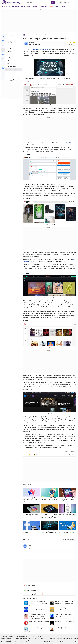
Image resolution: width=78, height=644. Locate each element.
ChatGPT (29, 6)
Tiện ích (63, 6)
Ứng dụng (23, 637)
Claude (23, 6)
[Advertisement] (39, 22)
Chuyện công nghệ (47, 35)
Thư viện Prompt (43, 6)
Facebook (37, 637)
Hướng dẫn (18, 637)
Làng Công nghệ (37, 35)
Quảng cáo (32, 637)
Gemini (35, 6)
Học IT (58, 6)
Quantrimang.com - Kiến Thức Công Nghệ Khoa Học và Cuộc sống (11, 2)
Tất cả (5, 6)
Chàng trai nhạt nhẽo (34, 44)
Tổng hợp (46, 594)
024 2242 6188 (15, 640)
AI (10, 6)
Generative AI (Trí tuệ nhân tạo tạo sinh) (40, 49)
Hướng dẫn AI (16, 6)
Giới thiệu (3, 637)
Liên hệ (27, 637)
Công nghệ (52, 6)
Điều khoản (8, 637)
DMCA (41, 637)
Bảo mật (13, 637)
